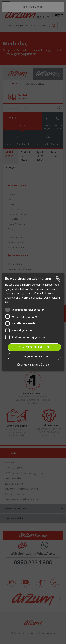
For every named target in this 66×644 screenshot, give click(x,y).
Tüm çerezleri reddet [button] (34, 356)
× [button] (59, 281)
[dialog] (33, 322)
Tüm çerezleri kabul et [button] (34, 347)
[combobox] (58, 278)
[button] (33, 365)
